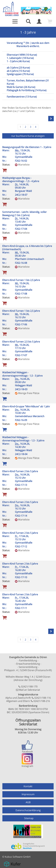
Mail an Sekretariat (29, 690)
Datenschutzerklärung (28, 810)
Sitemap (29, 818)
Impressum (28, 794)
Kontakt (28, 786)
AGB (28, 802)
